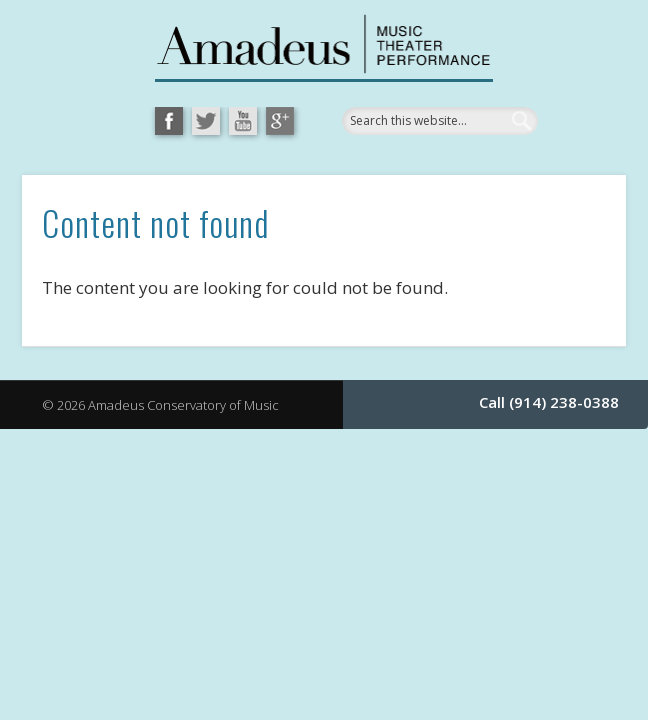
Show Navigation (537, 224)
